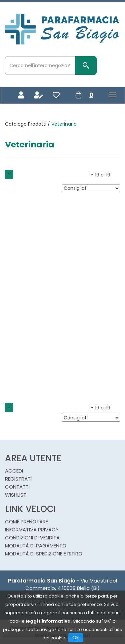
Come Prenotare (26, 522)
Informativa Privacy (32, 530)
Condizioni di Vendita (32, 538)
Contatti (17, 487)
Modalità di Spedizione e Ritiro (44, 554)
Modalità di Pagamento (36, 546)
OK (76, 638)
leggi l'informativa (48, 621)
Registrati (18, 479)
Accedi (14, 471)
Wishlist (16, 495)
